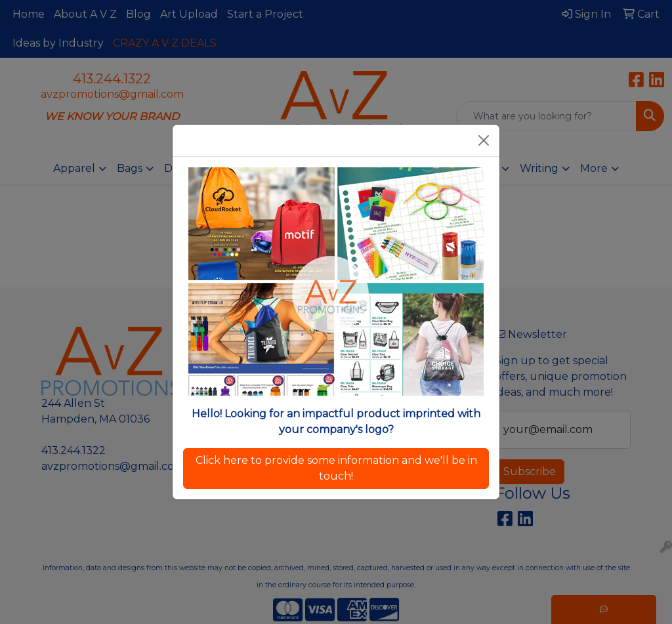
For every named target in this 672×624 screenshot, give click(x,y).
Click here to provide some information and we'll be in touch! (336, 468)
